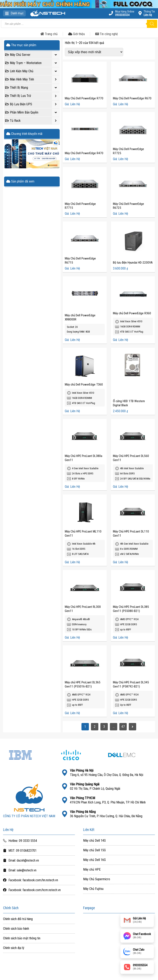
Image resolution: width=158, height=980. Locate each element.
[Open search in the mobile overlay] (79, 24)
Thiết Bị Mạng (32, 88)
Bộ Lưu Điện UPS (32, 104)
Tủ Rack (32, 121)
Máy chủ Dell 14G (94, 841)
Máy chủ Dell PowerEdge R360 (132, 313)
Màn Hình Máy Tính (32, 79)
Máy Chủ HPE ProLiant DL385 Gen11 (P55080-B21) (131, 609)
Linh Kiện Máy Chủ (32, 71)
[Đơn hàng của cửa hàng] (94, 52)
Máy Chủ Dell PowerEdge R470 (84, 153)
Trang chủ (49, 34)
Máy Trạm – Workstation (32, 63)
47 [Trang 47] (123, 727)
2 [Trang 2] (95, 727)
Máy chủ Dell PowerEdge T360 (84, 384)
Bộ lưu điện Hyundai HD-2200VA (133, 263)
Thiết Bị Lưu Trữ (32, 96)
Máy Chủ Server (32, 55)
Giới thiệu (76, 34)
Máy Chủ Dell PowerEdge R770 (84, 98)
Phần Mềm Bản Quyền (32, 112)
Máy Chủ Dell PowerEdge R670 (132, 98)
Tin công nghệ (107, 34)
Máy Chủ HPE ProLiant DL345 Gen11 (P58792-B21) (131, 684)
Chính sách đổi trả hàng (18, 919)
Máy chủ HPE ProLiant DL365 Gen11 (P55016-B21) (83, 684)
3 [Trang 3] (104, 727)
